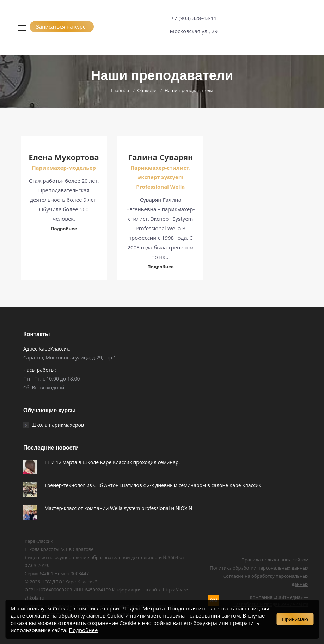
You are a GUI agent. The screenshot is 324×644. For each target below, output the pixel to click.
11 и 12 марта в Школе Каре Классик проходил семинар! (112, 462)
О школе (147, 90)
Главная (120, 90)
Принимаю (295, 619)
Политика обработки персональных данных (259, 568)
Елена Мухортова (64, 157)
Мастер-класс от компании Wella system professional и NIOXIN (118, 508)
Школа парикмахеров (58, 425)
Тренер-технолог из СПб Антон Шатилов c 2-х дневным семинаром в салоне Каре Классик (153, 485)
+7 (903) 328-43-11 (194, 18)
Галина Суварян (160, 157)
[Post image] (30, 467)
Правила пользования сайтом (275, 560)
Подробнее (64, 229)
